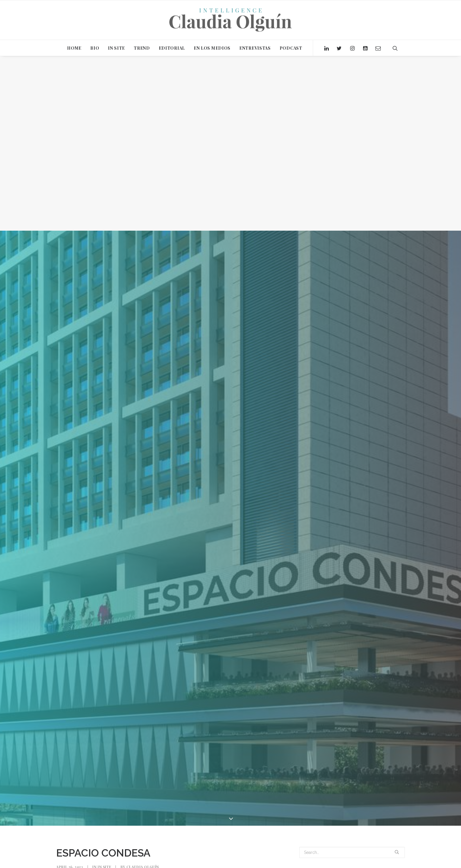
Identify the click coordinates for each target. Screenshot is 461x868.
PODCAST (291, 48)
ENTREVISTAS (255, 48)
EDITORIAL (172, 48)
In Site (104, 692)
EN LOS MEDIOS (212, 48)
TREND (142, 48)
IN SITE (116, 48)
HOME (74, 48)
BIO (95, 48)
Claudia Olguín (143, 692)
